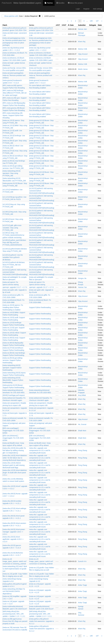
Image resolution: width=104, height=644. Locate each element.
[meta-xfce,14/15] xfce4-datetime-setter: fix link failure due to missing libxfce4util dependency (15, 458)
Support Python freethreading (40, 307)
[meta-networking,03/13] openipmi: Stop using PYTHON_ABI (11, 173)
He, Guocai (82, 424)
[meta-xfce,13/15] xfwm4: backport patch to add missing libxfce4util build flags (14, 465)
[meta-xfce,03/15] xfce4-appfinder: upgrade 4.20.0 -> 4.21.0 (13, 539)
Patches (49, 3)
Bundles (60, 3)
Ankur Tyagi (82, 585)
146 (91, 21)
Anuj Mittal (82, 395)
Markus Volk (83, 49)
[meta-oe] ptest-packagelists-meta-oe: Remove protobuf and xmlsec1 (14, 75)
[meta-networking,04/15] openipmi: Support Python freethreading (12, 368)
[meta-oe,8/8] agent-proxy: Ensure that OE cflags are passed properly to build (15, 621)
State (100, 25)
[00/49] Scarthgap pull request (14, 395)
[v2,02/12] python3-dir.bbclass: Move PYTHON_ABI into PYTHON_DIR (14, 265)
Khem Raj (82, 42)
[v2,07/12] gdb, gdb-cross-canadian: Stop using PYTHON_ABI (12, 228)
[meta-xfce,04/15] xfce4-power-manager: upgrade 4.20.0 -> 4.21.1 (14, 532)
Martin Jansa (83, 69)
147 (97, 21)
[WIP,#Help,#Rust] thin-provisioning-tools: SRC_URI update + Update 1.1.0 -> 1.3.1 (14, 614)
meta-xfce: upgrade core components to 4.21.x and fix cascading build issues (40, 450)
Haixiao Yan (82, 287)
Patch (5, 25)
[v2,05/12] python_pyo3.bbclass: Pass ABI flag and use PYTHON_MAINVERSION (14, 243)
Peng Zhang (83, 450)
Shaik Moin (82, 431)
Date (72, 25)
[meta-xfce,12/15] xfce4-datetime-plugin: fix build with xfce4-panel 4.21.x (15, 473)
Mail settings (98, 9)
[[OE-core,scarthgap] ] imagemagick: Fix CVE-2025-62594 (13, 431)
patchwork (33, 641)
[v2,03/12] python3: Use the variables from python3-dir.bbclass (13, 257)
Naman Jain (82, 29)
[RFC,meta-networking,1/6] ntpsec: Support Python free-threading (13, 115)
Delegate (93, 25)
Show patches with (11, 16)
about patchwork (69, 641)
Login (78, 9)
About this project (75, 3)
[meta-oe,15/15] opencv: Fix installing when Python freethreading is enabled (13, 307)
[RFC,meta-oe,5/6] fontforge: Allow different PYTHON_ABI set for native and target (15, 93)
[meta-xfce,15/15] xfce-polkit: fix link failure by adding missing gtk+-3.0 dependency (14, 450)
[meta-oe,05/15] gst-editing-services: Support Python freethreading (13, 360)
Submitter (82, 25)
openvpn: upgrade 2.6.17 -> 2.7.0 (15, 287)
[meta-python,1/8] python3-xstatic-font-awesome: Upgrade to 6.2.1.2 (41, 621)
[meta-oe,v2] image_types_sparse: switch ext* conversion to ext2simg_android (15, 561)
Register (86, 9)
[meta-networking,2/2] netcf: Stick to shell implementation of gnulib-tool (15, 569)
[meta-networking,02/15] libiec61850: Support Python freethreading (13, 380)
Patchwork (7, 3)
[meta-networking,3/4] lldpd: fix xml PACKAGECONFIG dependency (14, 591)
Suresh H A (82, 561)
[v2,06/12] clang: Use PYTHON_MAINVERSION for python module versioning (13, 235)
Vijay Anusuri (83, 54)
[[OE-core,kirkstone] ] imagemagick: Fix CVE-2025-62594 (13, 438)
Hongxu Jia (82, 278)
